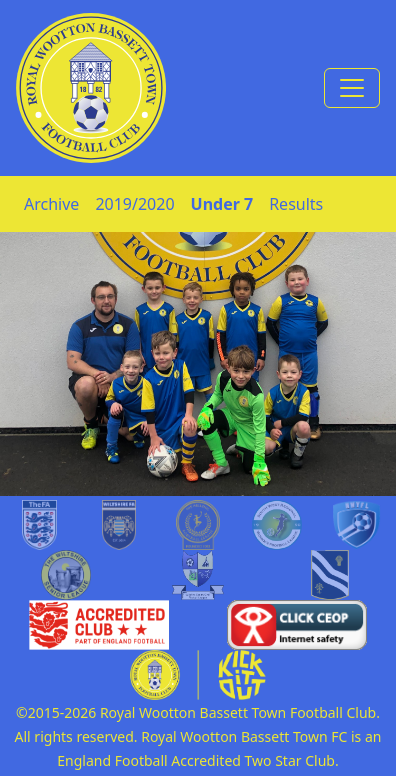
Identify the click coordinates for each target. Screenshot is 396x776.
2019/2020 (134, 204)
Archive (51, 204)
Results (296, 204)
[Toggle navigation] (352, 88)
